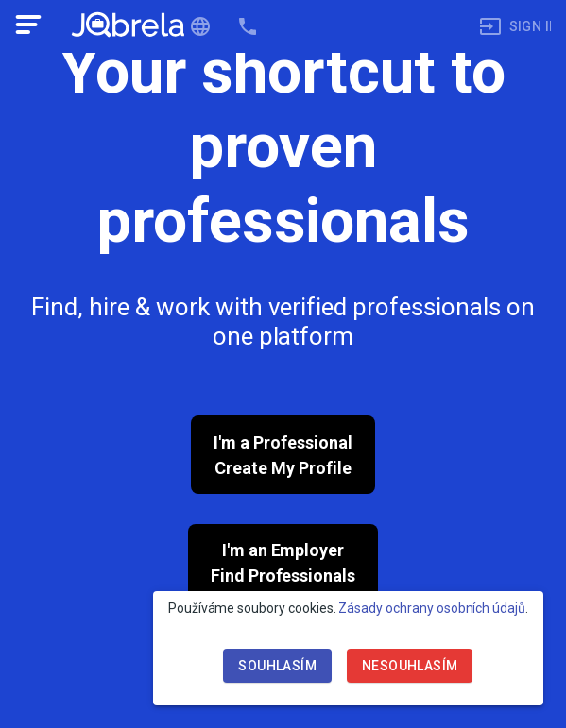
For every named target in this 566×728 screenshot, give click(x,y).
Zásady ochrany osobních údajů (432, 608)
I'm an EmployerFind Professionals (283, 563)
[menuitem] (508, 27)
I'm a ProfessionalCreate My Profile (283, 455)
